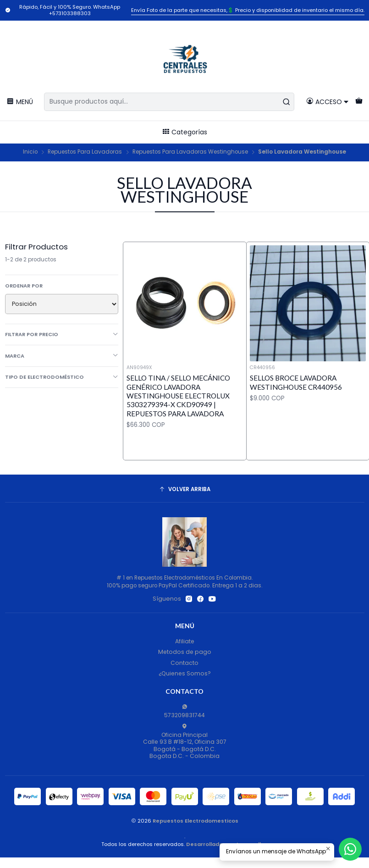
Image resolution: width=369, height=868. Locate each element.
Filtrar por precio (62, 334)
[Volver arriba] (185, 490)
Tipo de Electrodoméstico (62, 377)
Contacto (184, 663)
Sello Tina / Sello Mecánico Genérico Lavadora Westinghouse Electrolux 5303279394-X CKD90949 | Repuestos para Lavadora (178, 395)
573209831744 (184, 711)
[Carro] (359, 102)
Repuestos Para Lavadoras (85, 152)
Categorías (184, 132)
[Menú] (20, 102)
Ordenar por (24, 286)
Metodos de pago (185, 652)
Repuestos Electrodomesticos (196, 821)
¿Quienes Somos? (185, 673)
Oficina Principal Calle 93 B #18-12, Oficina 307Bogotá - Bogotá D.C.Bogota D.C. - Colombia (185, 742)
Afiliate (185, 641)
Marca (62, 356)
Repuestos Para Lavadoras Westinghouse (190, 152)
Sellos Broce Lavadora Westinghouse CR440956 (296, 382)
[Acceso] (328, 102)
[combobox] (169, 102)
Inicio (30, 152)
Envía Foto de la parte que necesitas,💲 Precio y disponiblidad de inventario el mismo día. (248, 10)
